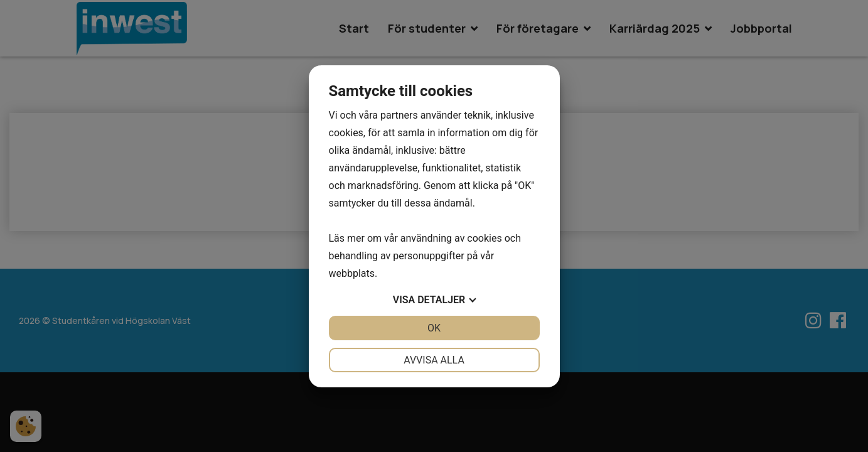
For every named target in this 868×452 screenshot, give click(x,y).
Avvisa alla (434, 360)
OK (434, 328)
